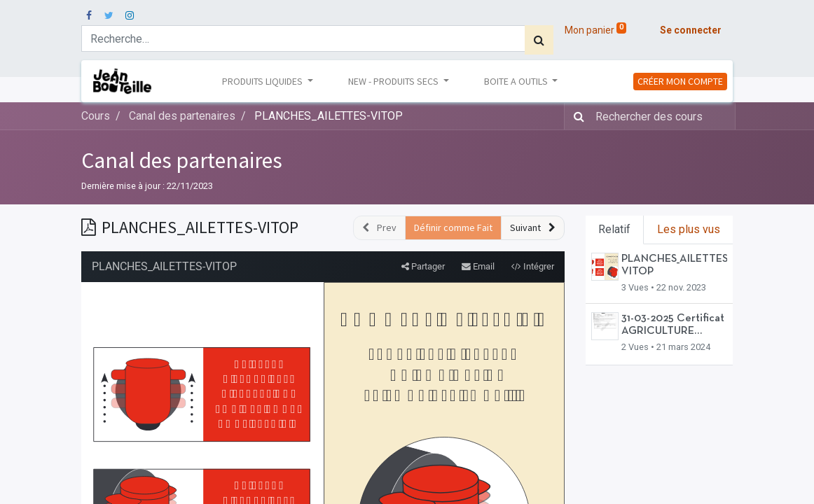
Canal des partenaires (182, 160)
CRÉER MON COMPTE (680, 81)
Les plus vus (689, 229)
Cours (96, 116)
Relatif (614, 229)
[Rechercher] (539, 40)
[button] (533, 228)
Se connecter (691, 30)
